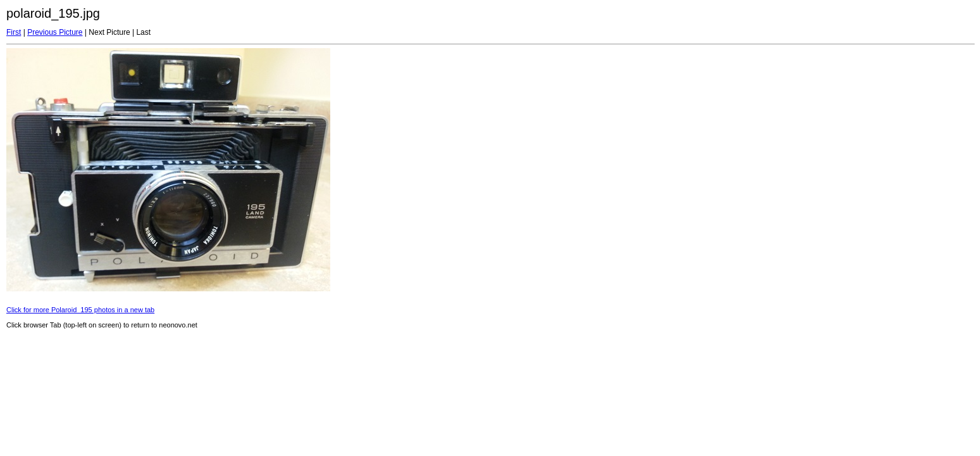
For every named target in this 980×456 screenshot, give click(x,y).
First (14, 32)
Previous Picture (55, 32)
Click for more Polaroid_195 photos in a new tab (80, 310)
